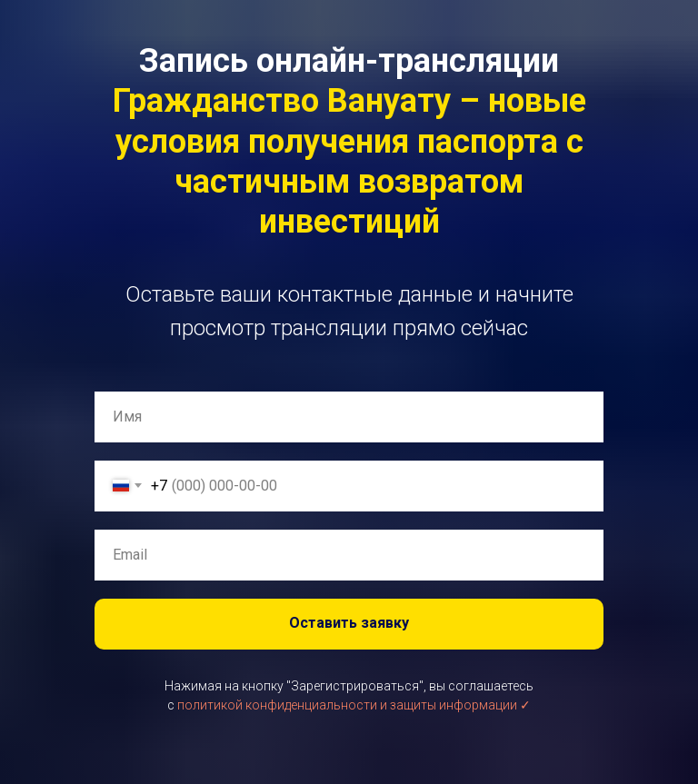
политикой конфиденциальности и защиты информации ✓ (354, 705)
